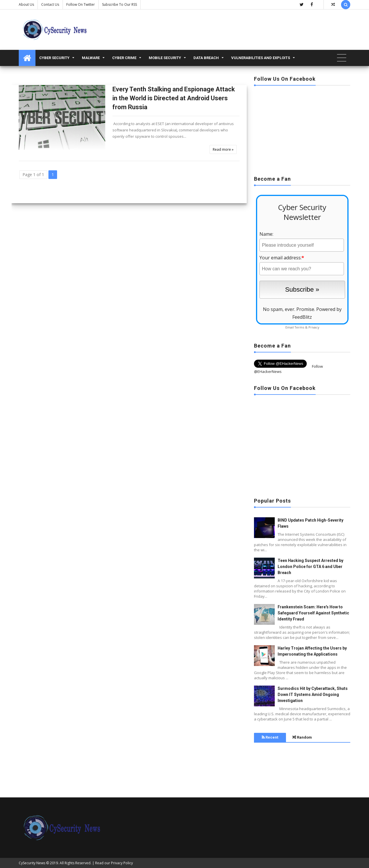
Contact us (50, 4)
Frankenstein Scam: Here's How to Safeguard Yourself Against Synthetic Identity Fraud (313, 613)
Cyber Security (54, 58)
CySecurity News (32, 863)
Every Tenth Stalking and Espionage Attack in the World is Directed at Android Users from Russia (174, 98)
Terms (299, 327)
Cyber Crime (124, 58)
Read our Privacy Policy (114, 863)
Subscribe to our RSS (119, 4)
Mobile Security (165, 58)
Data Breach (206, 58)
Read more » (223, 149)
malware (91, 58)
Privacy (314, 327)
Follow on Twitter (81, 4)
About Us (26, 4)
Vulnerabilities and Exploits (261, 58)
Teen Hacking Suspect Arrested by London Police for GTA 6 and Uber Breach (310, 567)
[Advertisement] (302, 129)
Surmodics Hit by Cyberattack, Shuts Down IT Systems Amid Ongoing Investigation (313, 695)
